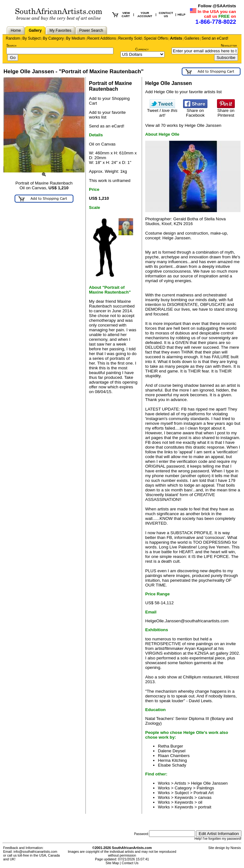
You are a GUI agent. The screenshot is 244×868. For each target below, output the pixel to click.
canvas (205, 797)
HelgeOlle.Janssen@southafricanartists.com (187, 621)
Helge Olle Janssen (209, 783)
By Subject (31, 38)
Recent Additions (102, 38)
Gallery (35, 30)
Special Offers (156, 38)
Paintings (205, 788)
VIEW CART (126, 15)
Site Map (112, 863)
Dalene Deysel (172, 751)
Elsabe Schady (172, 765)
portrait (204, 807)
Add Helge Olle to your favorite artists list (183, 92)
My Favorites (61, 30)
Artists (176, 38)
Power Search (91, 30)
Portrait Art (203, 793)
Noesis (236, 848)
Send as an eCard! (107, 126)
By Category (53, 38)
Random (13, 38)
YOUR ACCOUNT (145, 15)
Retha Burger (170, 746)
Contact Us (130, 863)
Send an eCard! (215, 38)
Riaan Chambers (174, 756)
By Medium (76, 38)
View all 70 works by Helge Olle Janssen (183, 125)
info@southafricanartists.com (36, 852)
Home (16, 30)
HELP (182, 15)
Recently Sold (130, 38)
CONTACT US (166, 15)
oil (200, 802)
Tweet (162, 111)
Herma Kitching (172, 760)
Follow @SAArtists (217, 6)
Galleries (192, 38)
